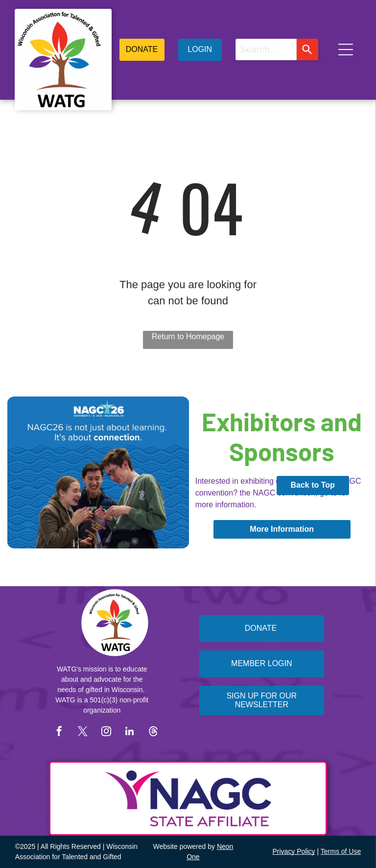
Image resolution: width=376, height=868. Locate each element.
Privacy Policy (294, 851)
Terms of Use (341, 851)
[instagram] (106, 732)
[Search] (307, 50)
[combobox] (266, 50)
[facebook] (59, 732)
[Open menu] (346, 50)
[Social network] (153, 732)
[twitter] (83, 732)
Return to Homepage (188, 336)
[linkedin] (130, 732)
